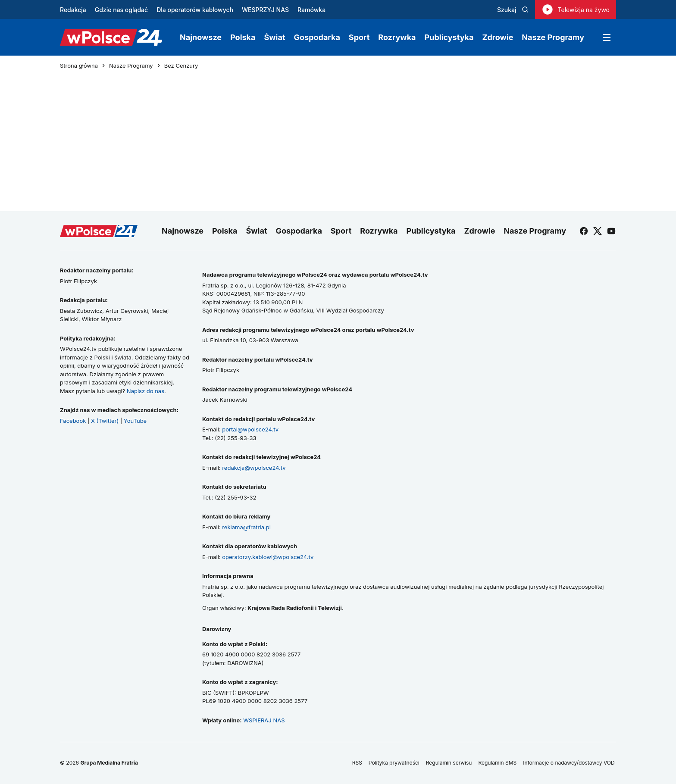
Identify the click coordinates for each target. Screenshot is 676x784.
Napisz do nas (146, 391)
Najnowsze (201, 37)
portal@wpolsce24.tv (250, 429)
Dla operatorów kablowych (195, 10)
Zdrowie (498, 37)
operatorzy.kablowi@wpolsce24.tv (268, 557)
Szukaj (513, 10)
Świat (275, 37)
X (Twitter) (105, 421)
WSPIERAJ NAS (264, 720)
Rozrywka (397, 37)
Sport (359, 37)
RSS (357, 763)
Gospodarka (317, 37)
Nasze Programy (553, 37)
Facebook (73, 421)
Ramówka (311, 10)
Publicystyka (449, 37)
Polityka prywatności (394, 763)
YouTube (135, 421)
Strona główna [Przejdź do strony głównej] (79, 66)
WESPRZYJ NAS (265, 10)
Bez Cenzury (181, 66)
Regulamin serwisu (449, 763)
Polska (243, 37)
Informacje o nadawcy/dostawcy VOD (570, 763)
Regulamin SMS (497, 763)
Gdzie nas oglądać (121, 10)
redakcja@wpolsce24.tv (254, 468)
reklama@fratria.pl (246, 527)
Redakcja (73, 10)
